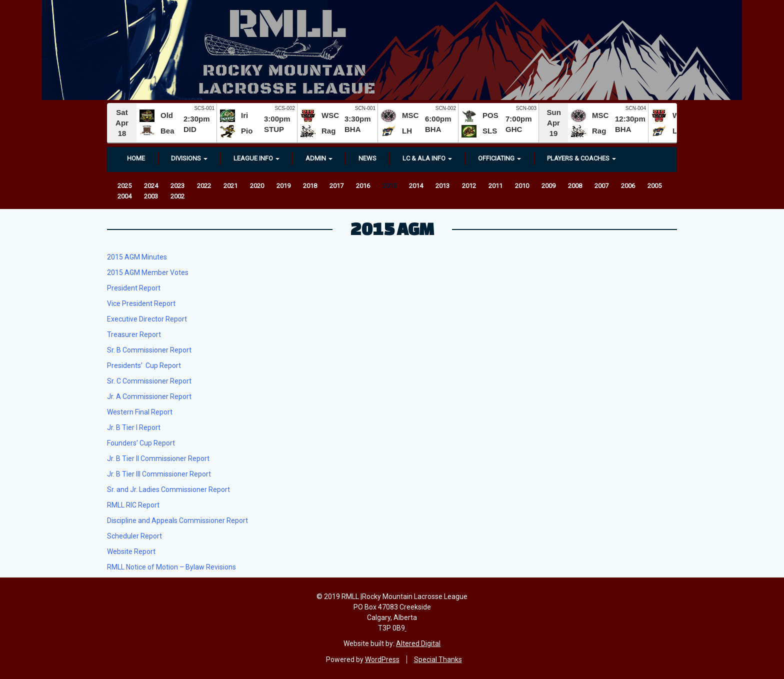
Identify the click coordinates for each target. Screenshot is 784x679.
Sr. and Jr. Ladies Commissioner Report (168, 489)
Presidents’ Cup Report (144, 365)
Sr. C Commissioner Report (149, 381)
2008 (575, 186)
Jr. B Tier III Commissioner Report (159, 474)
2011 (495, 186)
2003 (151, 196)
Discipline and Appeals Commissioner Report (177, 520)
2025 (124, 186)
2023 (177, 186)
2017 (336, 186)
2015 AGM (392, 228)
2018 (310, 186)
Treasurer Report (134, 334)
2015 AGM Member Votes (148, 272)
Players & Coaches (581, 158)
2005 (654, 186)
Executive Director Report (147, 319)
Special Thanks (438, 659)
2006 (628, 186)
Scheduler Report (134, 536)
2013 (442, 186)
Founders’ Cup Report (141, 443)
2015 (389, 186)
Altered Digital (418, 643)
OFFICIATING (499, 158)
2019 (283, 186)
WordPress (382, 659)
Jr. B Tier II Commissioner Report (158, 458)
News (367, 158)
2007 (601, 186)
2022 (204, 186)
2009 (548, 186)
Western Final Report (140, 412)
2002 (177, 196)
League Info (256, 158)
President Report (134, 288)
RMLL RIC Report (133, 505)
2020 (257, 186)
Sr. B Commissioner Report (149, 350)
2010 (522, 186)
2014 (416, 186)
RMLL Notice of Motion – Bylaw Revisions (171, 567)
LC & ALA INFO (427, 158)
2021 (230, 186)
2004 (124, 196)
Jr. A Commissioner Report (149, 396)
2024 (151, 186)
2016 (363, 186)
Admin (319, 158)
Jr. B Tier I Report (134, 427)
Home (136, 158)
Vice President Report (141, 303)
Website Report (131, 551)
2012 (469, 186)
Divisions (189, 158)
